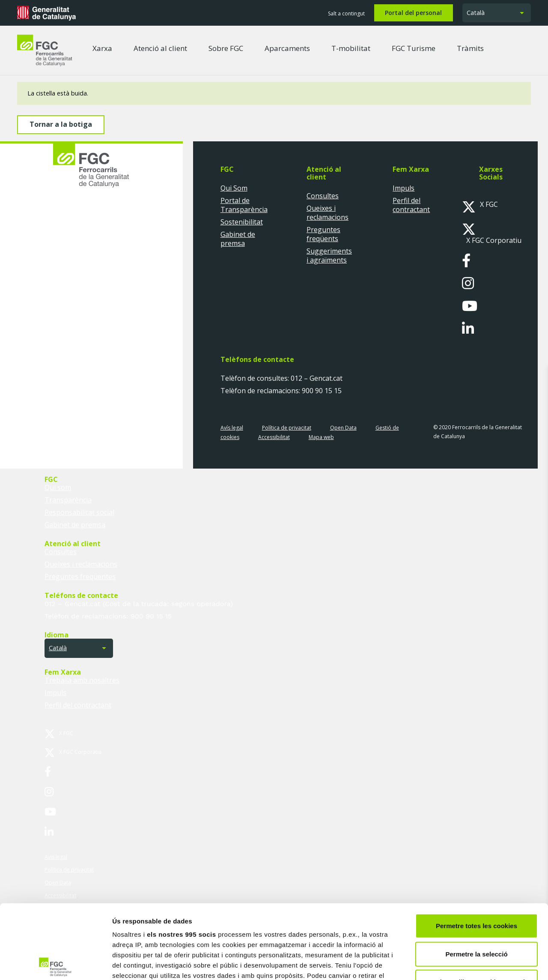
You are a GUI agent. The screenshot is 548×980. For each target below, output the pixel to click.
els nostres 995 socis (181, 858)
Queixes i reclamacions (328, 213)
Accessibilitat (274, 437)
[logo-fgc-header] (45, 51)
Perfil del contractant (411, 205)
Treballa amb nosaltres (82, 680)
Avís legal (232, 428)
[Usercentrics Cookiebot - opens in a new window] (55, 963)
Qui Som (234, 188)
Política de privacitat (287, 428)
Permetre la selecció (476, 877)
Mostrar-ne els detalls (493, 963)
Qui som (58, 487)
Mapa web (321, 437)
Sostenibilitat (242, 222)
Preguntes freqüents (323, 234)
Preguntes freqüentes (80, 577)
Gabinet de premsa (238, 239)
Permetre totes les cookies (477, 849)
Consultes (323, 196)
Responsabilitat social (79, 512)
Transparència (68, 500)
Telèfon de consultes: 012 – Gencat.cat (281, 378)
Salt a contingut (346, 13)
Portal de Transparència (244, 205)
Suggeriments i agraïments (329, 255)
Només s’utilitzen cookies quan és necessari (477, 910)
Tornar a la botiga (61, 124)
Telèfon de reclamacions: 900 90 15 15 (281, 391)
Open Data (343, 428)
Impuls (404, 188)
